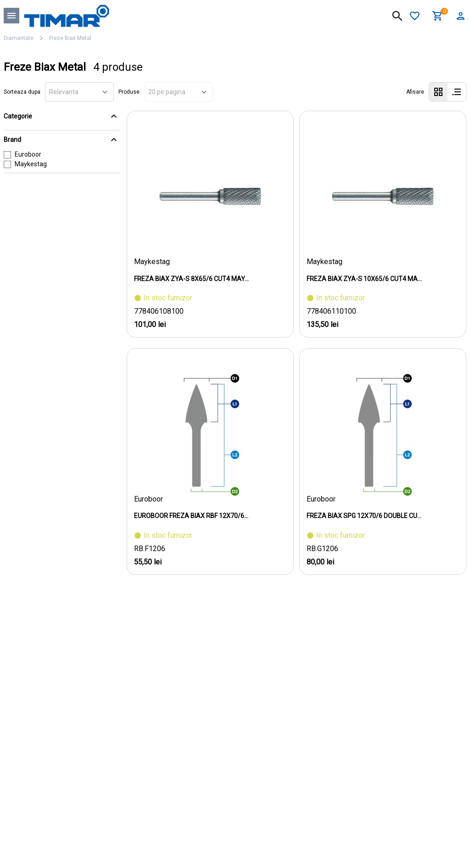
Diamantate (19, 38)
